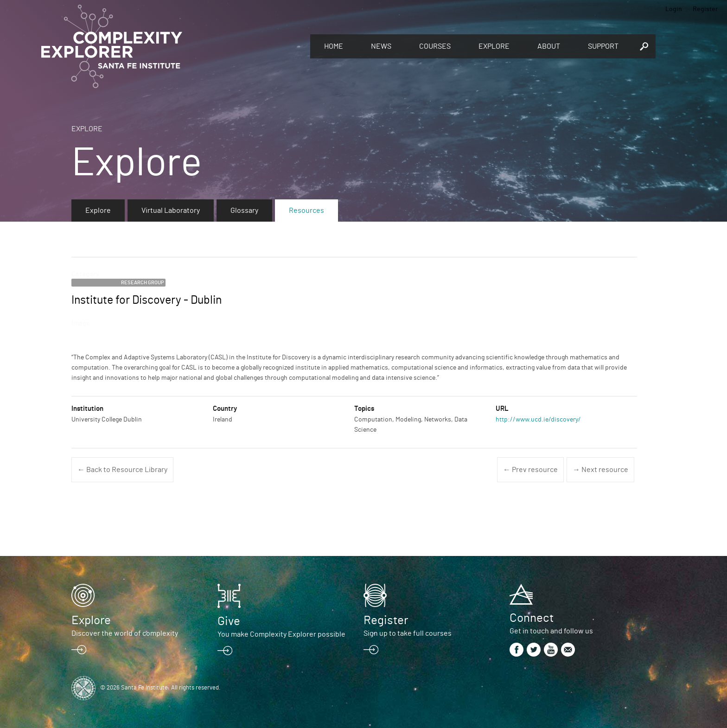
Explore (494, 46)
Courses (435, 46)
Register (705, 9)
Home (334, 46)
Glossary (244, 211)
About (549, 46)
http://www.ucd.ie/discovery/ (538, 420)
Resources (306, 211)
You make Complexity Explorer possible (281, 634)
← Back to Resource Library (122, 470)
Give (229, 621)
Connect (532, 618)
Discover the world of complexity (125, 633)
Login (674, 9)
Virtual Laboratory (171, 211)
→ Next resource (600, 470)
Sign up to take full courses (408, 633)
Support (603, 46)
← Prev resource (530, 470)
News (381, 46)
